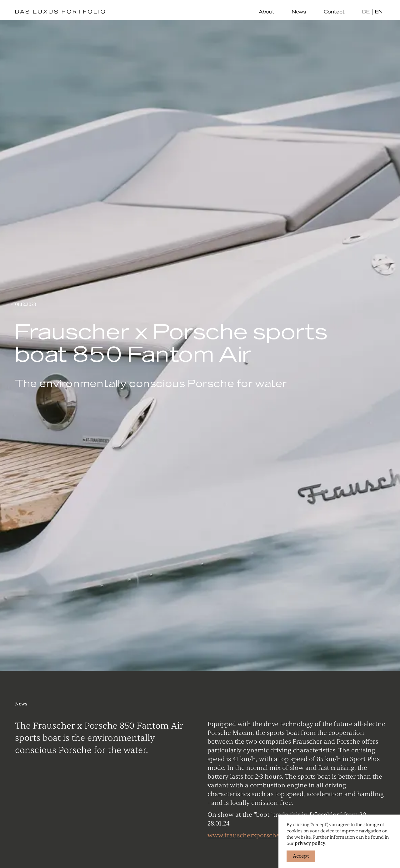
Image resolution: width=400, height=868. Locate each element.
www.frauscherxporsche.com (250, 835)
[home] (60, 12)
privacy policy (310, 843)
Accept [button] (301, 856)
